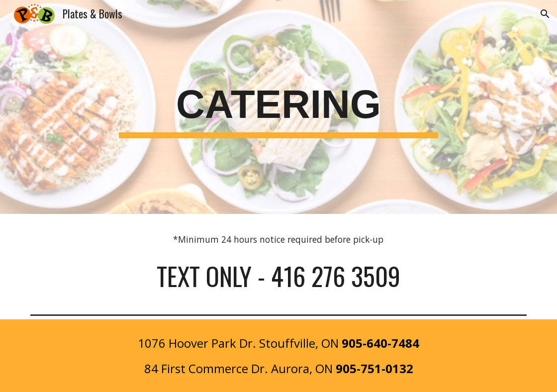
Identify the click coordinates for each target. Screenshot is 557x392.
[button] (545, 14)
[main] (278, 107)
